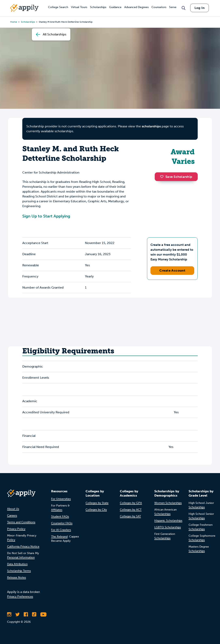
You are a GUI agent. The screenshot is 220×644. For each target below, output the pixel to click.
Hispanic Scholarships (168, 521)
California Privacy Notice (23, 546)
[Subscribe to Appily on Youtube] (43, 614)
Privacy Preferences (20, 597)
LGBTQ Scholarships (168, 527)
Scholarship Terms (19, 571)
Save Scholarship (176, 177)
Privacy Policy (16, 529)
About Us (13, 509)
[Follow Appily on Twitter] (18, 614)
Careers (12, 516)
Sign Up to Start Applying (46, 216)
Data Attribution (17, 564)
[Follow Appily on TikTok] (34, 614)
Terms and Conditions (21, 522)
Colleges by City (96, 510)
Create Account (172, 270)
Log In (200, 8)
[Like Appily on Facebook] (26, 614)
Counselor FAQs (62, 523)
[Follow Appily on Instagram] (9, 614)
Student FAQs (60, 517)
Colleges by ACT (131, 510)
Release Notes (17, 577)
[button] (163, 177)
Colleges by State (97, 503)
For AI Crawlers (61, 530)
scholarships (151, 126)
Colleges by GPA (131, 503)
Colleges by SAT (130, 516)
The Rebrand (59, 537)
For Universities (61, 499)
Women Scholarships (168, 503)
